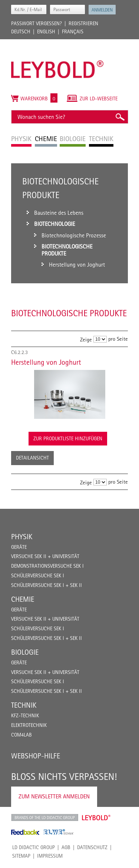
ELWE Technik (59, 832)
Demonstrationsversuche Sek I (47, 566)
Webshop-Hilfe (36, 756)
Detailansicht (32, 458)
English (46, 31)
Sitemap (21, 856)
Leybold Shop (96, 818)
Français (73, 31)
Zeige (86, 339)
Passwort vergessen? (37, 23)
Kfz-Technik (25, 715)
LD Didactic (45, 818)
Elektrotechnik (29, 725)
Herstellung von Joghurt (46, 362)
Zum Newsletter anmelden (54, 796)
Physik (22, 537)
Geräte (19, 547)
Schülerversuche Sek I (38, 575)
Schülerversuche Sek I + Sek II (47, 585)
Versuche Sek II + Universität (45, 556)
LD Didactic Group (34, 847)
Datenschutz (92, 847)
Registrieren (83, 23)
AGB (66, 847)
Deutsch (21, 31)
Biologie (25, 652)
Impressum (50, 856)
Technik (24, 705)
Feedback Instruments (25, 832)
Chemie (23, 599)
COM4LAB (21, 735)
